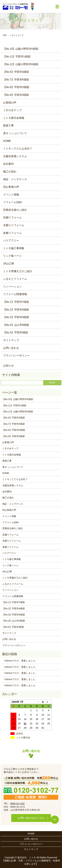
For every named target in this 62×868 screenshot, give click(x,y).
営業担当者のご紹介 (15, 210)
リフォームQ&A (13, 202)
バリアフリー (11, 240)
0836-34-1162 (17, 803)
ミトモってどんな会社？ (18, 149)
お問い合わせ (11, 348)
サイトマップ (11, 340)
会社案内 (8, 164)
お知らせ (8, 366)
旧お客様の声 (11, 187)
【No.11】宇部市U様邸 (17, 57)
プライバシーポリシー (16, 356)
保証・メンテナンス (15, 179)
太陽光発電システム (15, 156)
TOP (5, 35)
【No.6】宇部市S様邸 (16, 72)
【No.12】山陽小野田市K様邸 (21, 64)
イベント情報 (11, 195)
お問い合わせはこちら (31, 818)
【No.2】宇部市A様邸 (16, 310)
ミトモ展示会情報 (14, 118)
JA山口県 (9, 264)
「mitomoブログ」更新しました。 (20, 661)
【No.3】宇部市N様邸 (16, 317)
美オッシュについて (15, 133)
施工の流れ (10, 172)
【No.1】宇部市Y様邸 (16, 302)
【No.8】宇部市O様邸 (16, 87)
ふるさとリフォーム (15, 279)
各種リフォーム (12, 233)
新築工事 (8, 125)
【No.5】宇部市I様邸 (16, 332)
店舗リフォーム (12, 217)
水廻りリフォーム (14, 225)
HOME (7, 141)
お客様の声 (10, 103)
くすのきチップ (12, 110)
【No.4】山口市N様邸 (16, 325)
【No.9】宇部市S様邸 (16, 95)
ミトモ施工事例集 (14, 248)
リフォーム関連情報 (15, 294)
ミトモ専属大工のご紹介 (18, 271)
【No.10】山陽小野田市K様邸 (21, 49)
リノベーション (12, 287)
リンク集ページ (12, 256)
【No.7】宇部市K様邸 (16, 80)
